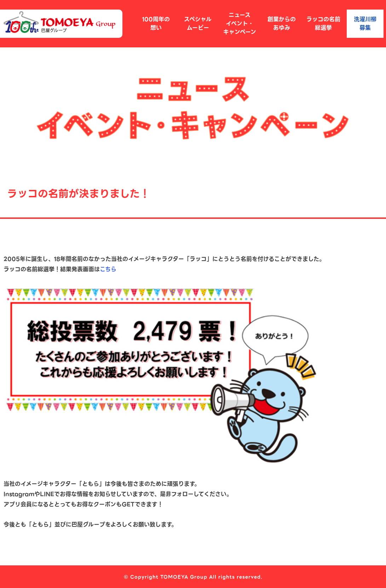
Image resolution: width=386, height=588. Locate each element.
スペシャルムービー (198, 24)
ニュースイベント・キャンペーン (240, 24)
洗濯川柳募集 (365, 24)
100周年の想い (156, 24)
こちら (108, 269)
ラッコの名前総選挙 (323, 24)
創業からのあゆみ (282, 24)
